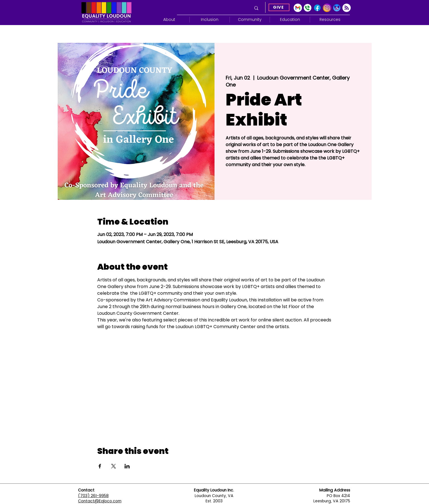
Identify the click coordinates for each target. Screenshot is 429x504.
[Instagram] (327, 8)
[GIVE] (279, 7)
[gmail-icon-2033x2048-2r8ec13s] (298, 8)
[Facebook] (317, 8)
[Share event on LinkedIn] (127, 466)
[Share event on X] (114, 466)
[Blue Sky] (337, 8)
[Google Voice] (308, 8)
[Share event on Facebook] (100, 466)
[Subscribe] (347, 8)
